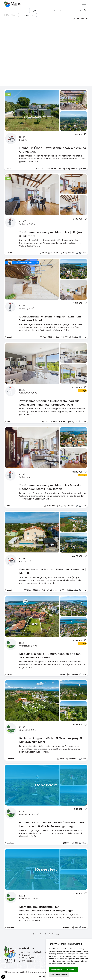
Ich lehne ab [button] (72, 969)
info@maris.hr (27, 955)
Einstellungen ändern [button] (59, 974)
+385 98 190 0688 (28, 961)
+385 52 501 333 (27, 958)
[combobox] (43, 10)
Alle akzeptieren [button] (57, 969)
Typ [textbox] (60, 10)
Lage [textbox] (33, 10)
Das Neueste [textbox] (27, 15)
